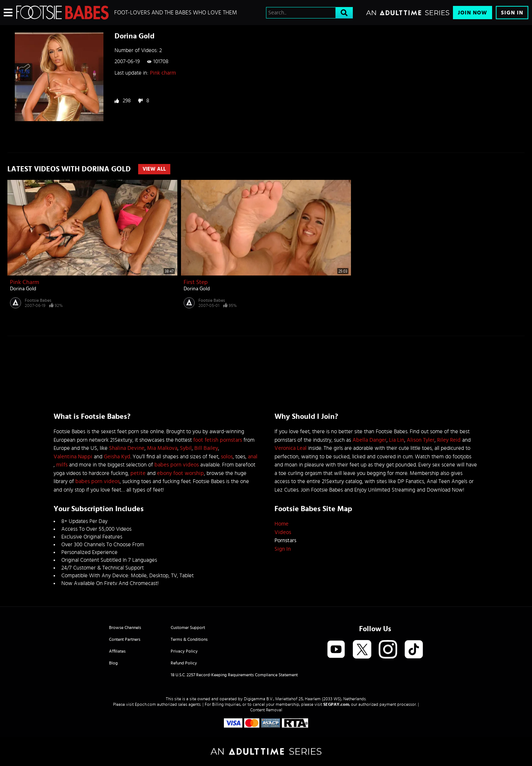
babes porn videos (177, 465)
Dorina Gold (23, 289)
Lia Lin (397, 440)
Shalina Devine (127, 448)
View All (154, 169)
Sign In (512, 13)
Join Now (473, 13)
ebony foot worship (180, 473)
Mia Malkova (162, 448)
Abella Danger (369, 440)
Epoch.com (145, 704)
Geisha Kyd (117, 457)
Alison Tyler (421, 440)
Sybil (186, 448)
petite (138, 473)
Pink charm (163, 73)
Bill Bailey (206, 448)
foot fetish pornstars (218, 440)
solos (227, 457)
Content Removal (266, 710)
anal (253, 457)
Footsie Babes (38, 300)
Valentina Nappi (73, 457)
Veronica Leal (291, 448)
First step (196, 282)
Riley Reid (449, 440)
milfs (62, 465)
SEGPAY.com (336, 704)
